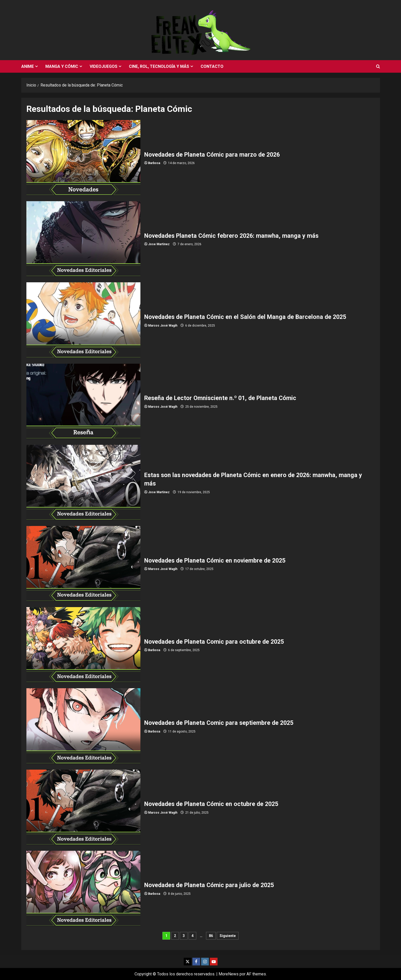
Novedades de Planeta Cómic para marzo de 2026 (84, 158)
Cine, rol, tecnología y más (159, 66)
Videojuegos (104, 66)
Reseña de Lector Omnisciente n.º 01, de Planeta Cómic (84, 402)
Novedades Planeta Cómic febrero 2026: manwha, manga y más (84, 239)
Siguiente (228, 936)
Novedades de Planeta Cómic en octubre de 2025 (84, 808)
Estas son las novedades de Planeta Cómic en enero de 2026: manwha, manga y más (84, 483)
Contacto (212, 66)
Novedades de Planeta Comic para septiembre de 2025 (84, 726)
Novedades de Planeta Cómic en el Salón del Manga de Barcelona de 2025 (84, 320)
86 (211, 936)
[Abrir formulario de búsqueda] (378, 67)
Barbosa (154, 163)
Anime (28, 66)
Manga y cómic (62, 66)
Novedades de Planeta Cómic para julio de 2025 (84, 889)
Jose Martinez (159, 244)
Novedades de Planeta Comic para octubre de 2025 (84, 645)
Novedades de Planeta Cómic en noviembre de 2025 (84, 564)
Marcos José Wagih (163, 326)
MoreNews (229, 974)
